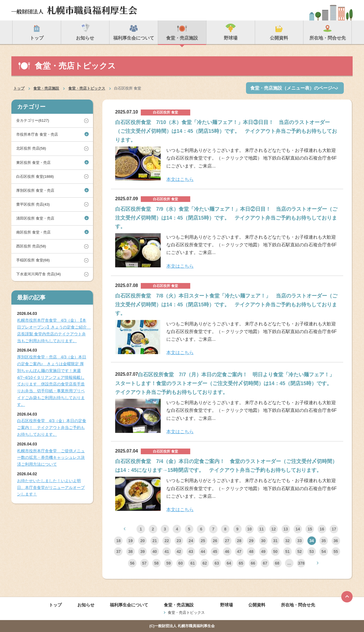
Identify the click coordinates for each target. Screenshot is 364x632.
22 (167, 541)
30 (263, 541)
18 (119, 541)
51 (288, 552)
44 (203, 552)
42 (179, 552)
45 (215, 552)
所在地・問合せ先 (298, 605)
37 (119, 552)
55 (336, 552)
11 (262, 529)
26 (215, 541)
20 (143, 541)
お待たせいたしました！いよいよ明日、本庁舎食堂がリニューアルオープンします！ (51, 488)
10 (249, 529)
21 (155, 541)
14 (298, 529)
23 (179, 541)
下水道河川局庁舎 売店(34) (39, 274)
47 (239, 552)
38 (131, 552)
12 (274, 529)
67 (265, 563)
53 (312, 552)
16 (322, 529)
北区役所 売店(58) (31, 148)
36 (336, 541)
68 (277, 563)
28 (239, 541)
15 (310, 529)
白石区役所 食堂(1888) (35, 176)
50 (276, 552)
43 (191, 552)
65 (241, 563)
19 (131, 541)
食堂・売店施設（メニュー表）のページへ (293, 88)
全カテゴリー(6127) (33, 120)
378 (301, 563)
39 (143, 552)
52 (299, 552)
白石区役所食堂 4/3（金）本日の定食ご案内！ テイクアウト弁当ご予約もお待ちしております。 (52, 427)
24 (191, 541)
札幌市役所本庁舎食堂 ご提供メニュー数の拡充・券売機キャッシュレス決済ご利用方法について (51, 458)
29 (251, 541)
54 (324, 552)
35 (324, 541)
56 (132, 563)
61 (193, 563)
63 (217, 563)
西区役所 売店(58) (31, 246)
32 (288, 541)
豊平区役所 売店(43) (33, 204)
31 (276, 541)
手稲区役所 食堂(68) (33, 260)
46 (227, 552)
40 (155, 552)
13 (286, 529)
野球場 (227, 605)
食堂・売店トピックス (87, 88)
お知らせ (86, 605)
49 (263, 552)
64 (229, 563)
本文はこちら (180, 179)
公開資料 (257, 605)
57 (144, 563)
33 (299, 541)
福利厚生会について (129, 605)
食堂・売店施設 (46, 88)
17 (334, 529)
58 (156, 563)
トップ (19, 88)
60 (181, 563)
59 (169, 563)
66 (253, 563)
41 (167, 552)
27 (227, 541)
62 (205, 563)
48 (251, 552)
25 (203, 541)
